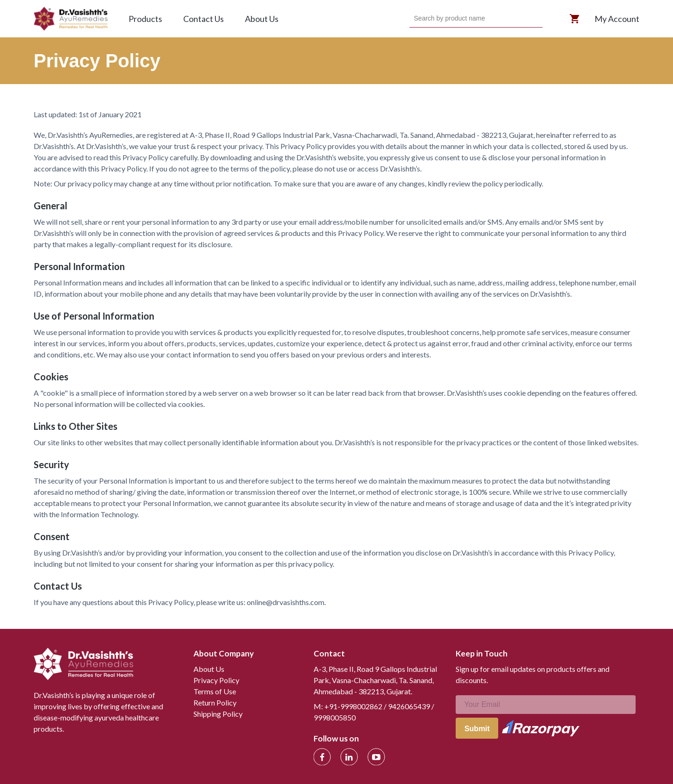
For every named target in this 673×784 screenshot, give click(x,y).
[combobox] (415, 19)
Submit (477, 729)
